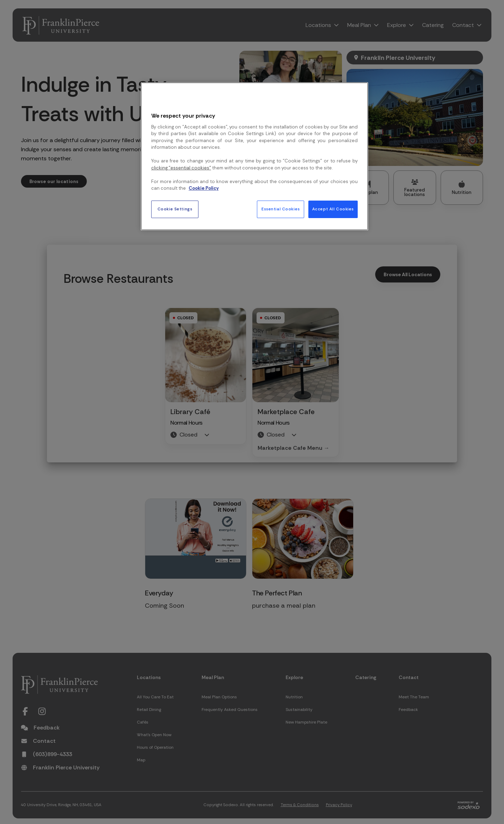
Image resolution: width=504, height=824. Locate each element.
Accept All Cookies (333, 209)
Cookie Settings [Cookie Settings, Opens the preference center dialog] (175, 209)
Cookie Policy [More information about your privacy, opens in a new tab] (204, 188)
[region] (254, 156)
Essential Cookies (281, 209)
